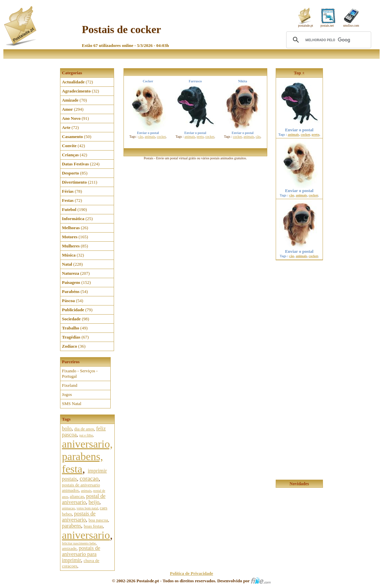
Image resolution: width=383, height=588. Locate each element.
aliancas (77, 496)
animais (86, 491)
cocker (161, 137)
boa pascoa (98, 520)
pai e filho (86, 435)
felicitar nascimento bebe (79, 543)
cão (141, 137)
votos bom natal (87, 508)
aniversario (86, 535)
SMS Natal (72, 404)
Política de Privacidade (192, 573)
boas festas (93, 526)
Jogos (67, 394)
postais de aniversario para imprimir (81, 554)
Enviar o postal (299, 128)
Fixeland (70, 385)
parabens (72, 526)
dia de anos (84, 429)
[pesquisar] (328, 40)
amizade (69, 548)
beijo (94, 502)
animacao (69, 508)
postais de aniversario (79, 517)
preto (200, 137)
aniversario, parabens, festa (87, 456)
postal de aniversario (84, 499)
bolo (67, 429)
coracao (89, 479)
